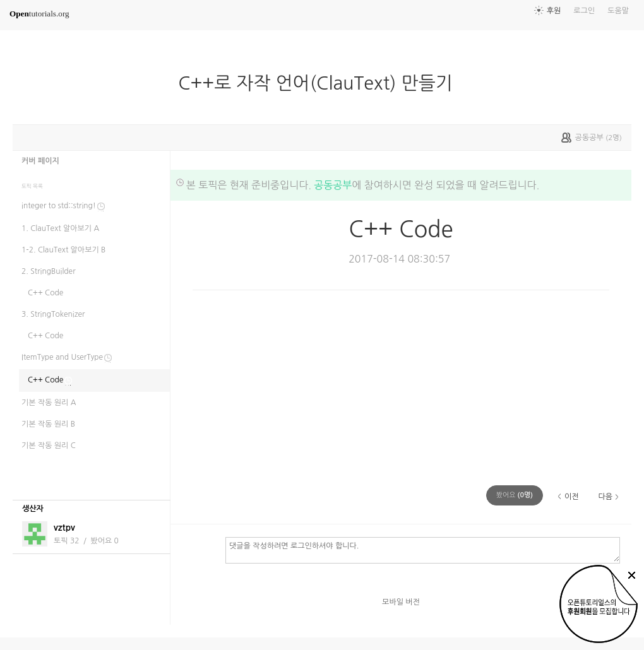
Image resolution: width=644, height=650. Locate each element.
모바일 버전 (401, 602)
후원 (554, 11)
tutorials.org (39, 14)
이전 (572, 497)
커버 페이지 (40, 161)
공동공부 (333, 185)
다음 (605, 497)
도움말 (618, 11)
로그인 (584, 11)
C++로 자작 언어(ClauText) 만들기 (320, 83)
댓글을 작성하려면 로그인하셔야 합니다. (423, 550)
